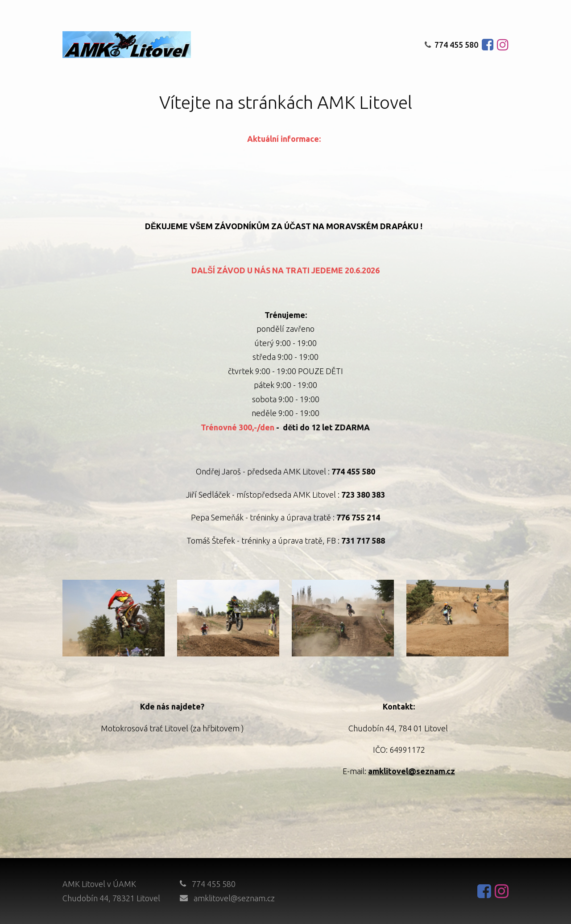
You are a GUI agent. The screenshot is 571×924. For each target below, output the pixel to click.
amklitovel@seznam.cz (234, 898)
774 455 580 (451, 45)
